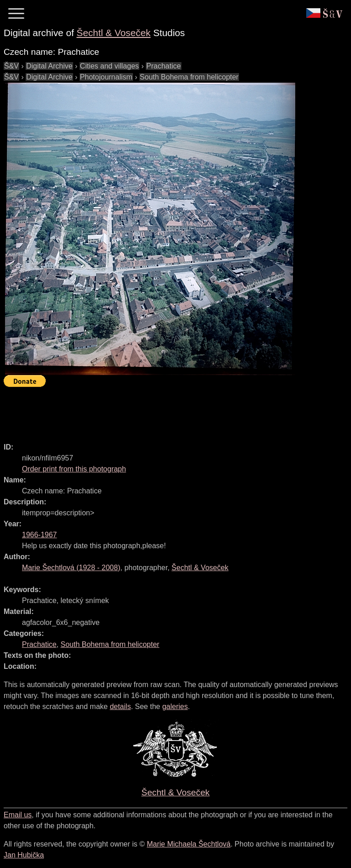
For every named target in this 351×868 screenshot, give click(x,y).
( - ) (71, 568)
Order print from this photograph (74, 469)
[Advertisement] (170, 411)
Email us (18, 815)
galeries (175, 707)
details (120, 707)
